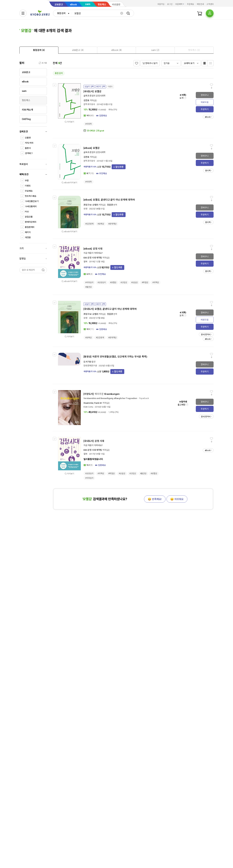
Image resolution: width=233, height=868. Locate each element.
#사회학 (89, 124)
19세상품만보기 (32, 201)
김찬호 (86, 100)
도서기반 (87, 362)
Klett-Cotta (88, 407)
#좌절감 (145, 282)
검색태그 (29, 153)
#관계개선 (112, 224)
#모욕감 (101, 224)
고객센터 (210, 4)
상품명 (28, 138)
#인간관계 (89, 224)
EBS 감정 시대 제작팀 (93, 258)
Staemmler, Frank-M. (93, 403)
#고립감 (124, 282)
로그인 (170, 4)
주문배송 (190, 4)
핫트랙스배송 (31, 196)
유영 (85, 209)
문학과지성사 (89, 104)
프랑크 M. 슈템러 (91, 205)
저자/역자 (29, 143)
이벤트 (28, 186)
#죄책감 (156, 282)
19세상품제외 (31, 206)
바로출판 (116, 5)
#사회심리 (89, 282)
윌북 (85, 262)
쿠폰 (27, 181)
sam (88, 4)
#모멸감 (113, 282)
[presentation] (39, 50)
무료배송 (29, 191)
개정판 (28, 237)
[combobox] (62, 13)
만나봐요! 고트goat (95, 131)
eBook (73, 5)
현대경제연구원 (90, 366)
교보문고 (59, 5)
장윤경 (110, 205)
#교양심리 (102, 282)
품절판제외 (30, 227)
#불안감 (89, 287)
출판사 (28, 148)
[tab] (39, 50)
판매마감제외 (31, 222)
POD (27, 212)
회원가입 (161, 4)
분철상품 (29, 217)
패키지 (28, 232)
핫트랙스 (102, 5)
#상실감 (134, 282)
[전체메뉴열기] (23, 13)
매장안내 (200, 4)
